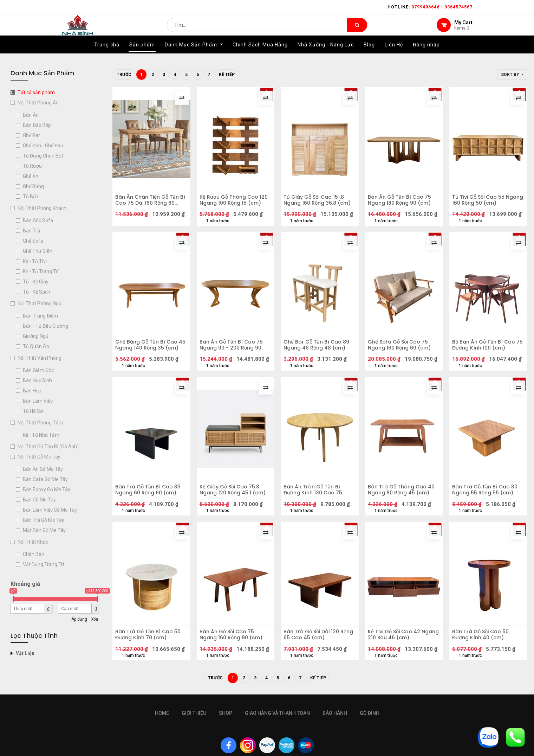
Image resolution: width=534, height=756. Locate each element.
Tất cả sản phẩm (36, 92)
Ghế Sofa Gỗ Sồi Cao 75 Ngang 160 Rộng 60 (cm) (402, 360)
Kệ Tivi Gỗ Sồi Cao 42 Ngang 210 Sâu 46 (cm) (400, 667)
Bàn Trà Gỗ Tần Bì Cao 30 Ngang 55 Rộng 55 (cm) (487, 518)
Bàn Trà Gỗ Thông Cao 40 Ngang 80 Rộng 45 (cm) (404, 518)
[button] (512, 75)
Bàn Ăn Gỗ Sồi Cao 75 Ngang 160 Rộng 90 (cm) (233, 667)
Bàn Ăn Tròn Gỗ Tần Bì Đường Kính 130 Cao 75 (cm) (315, 518)
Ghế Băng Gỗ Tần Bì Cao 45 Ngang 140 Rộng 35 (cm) (149, 360)
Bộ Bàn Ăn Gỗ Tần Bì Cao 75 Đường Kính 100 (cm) (486, 360)
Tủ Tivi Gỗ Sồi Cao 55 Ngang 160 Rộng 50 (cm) (486, 203)
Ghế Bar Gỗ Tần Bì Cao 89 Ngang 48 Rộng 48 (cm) (319, 360)
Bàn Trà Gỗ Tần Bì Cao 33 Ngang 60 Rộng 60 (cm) (150, 518)
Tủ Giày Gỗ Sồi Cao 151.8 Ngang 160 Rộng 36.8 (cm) (320, 203)
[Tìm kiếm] (357, 30)
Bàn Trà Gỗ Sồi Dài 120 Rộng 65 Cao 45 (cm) (314, 667)
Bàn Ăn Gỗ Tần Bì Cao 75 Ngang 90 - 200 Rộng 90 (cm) (234, 360)
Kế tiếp (227, 75)
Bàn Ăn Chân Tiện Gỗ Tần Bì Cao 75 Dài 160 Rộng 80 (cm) (151, 203)
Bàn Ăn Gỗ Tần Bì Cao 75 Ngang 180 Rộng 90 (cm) (402, 203)
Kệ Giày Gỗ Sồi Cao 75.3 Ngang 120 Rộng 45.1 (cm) (235, 518)
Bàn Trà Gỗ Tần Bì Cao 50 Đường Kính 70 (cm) (150, 667)
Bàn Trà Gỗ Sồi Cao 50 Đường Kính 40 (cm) (483, 667)
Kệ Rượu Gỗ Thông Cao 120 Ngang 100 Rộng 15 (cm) (231, 203)
